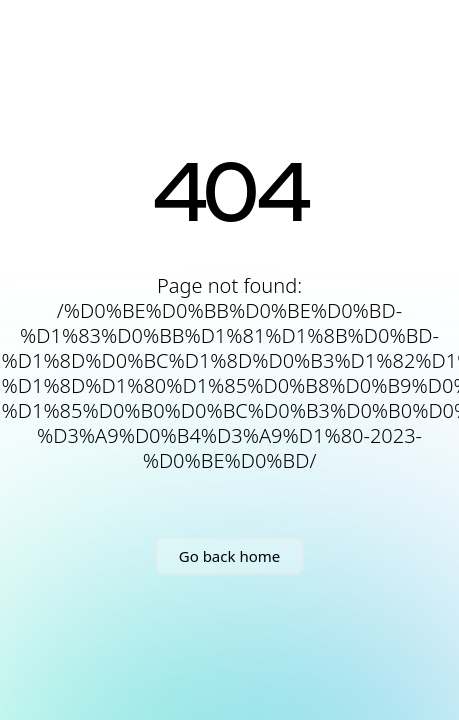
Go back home (229, 556)
